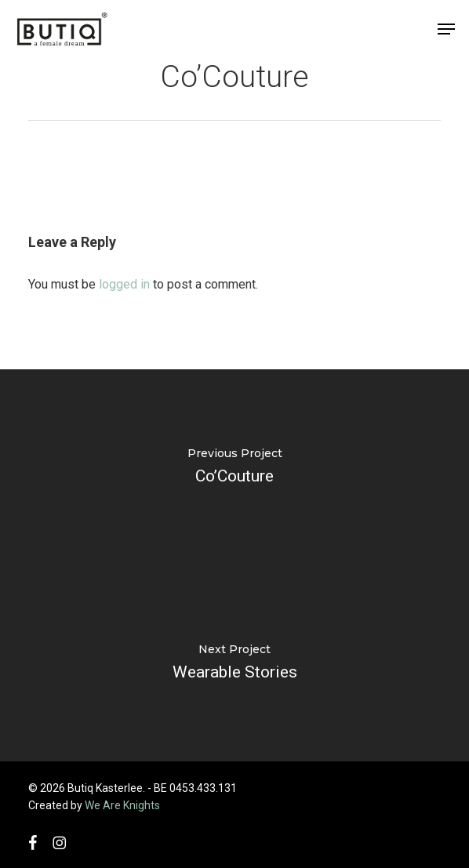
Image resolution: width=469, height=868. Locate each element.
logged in (124, 284)
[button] (446, 29)
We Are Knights (122, 805)
